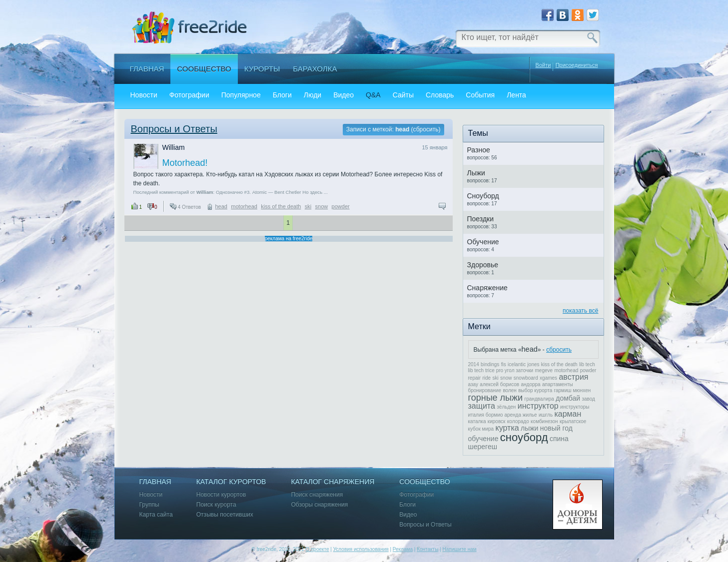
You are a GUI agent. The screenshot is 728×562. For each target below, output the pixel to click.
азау (473, 384)
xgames (548, 378)
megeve (544, 370)
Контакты (427, 549)
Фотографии (189, 95)
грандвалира (539, 399)
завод (588, 399)
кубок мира (481, 429)
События (480, 95)
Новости (144, 95)
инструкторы (575, 407)
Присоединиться (577, 65)
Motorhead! (185, 163)
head (221, 206)
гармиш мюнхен (573, 390)
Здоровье (483, 265)
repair (475, 378)
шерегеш (483, 447)
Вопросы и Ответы (174, 129)
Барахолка (315, 69)
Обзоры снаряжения (319, 505)
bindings (490, 364)
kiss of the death (281, 206)
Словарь (440, 95)
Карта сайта (156, 515)
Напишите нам (459, 549)
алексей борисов (499, 384)
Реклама (403, 549)
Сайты (403, 95)
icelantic (517, 364)
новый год (556, 428)
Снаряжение (487, 288)
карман (568, 414)
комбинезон (544, 421)
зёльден (506, 407)
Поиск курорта (216, 505)
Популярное (241, 95)
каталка (477, 421)
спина (559, 439)
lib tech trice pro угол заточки (501, 370)
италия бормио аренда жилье (503, 415)
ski (308, 206)
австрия (573, 377)
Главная (147, 69)
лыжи (529, 428)
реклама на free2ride (289, 239)
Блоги (282, 95)
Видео (344, 95)
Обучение (483, 242)
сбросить (426, 129)
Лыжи (476, 173)
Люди (313, 95)
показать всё (580, 311)
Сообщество (204, 69)
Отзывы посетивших (225, 515)
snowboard (526, 378)
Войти (543, 65)
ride (486, 378)
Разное (479, 150)
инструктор (538, 406)
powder (341, 206)
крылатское (573, 421)
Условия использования (361, 549)
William (174, 148)
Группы (149, 505)
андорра (531, 384)
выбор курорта (535, 390)
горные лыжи (496, 398)
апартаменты (558, 384)
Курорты (262, 69)
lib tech (587, 364)
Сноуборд (483, 196)
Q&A (373, 95)
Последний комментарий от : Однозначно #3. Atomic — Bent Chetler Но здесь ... (231, 192)
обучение (483, 439)
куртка (507, 428)
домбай (568, 398)
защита (482, 406)
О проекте (317, 549)
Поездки (481, 219)
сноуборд (524, 437)
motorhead (244, 206)
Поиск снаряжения (317, 495)
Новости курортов (221, 495)
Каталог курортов (231, 482)
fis (504, 364)
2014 (474, 364)
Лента (516, 95)
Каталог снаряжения (333, 482)
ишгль (546, 415)
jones (534, 364)
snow (322, 206)
